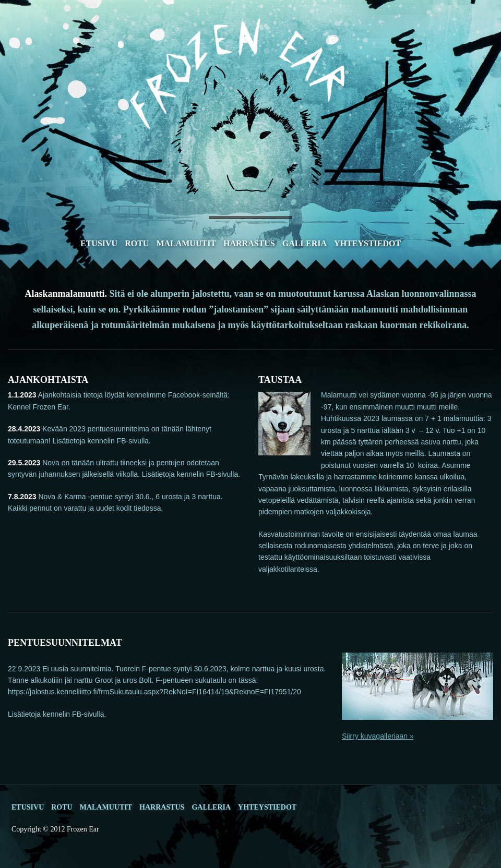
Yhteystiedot (367, 243)
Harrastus (249, 243)
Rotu (137, 243)
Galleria (305, 243)
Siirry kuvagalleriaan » (378, 736)
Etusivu (99, 243)
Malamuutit (186, 243)
